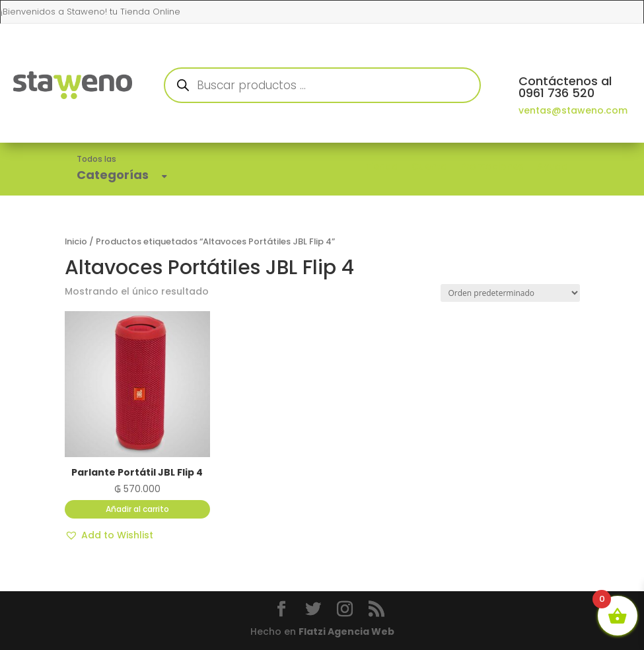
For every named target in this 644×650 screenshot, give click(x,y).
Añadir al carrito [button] (137, 509)
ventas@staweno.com (573, 110)
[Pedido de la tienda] (510, 293)
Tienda (382, 166)
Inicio (76, 241)
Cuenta (429, 166)
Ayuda (553, 166)
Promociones (492, 166)
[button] (109, 536)
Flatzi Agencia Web (346, 632)
